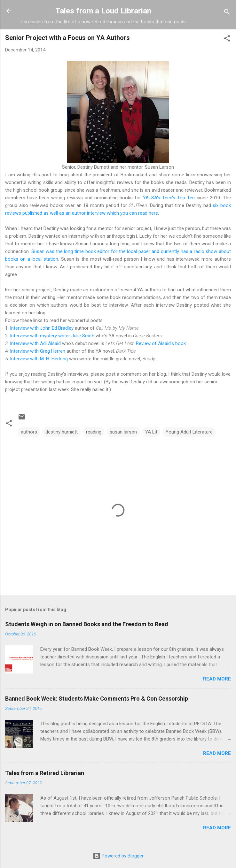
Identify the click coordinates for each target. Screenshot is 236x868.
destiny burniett (62, 432)
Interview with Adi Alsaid (35, 343)
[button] (227, 39)
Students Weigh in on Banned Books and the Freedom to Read (87, 624)
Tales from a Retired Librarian (45, 773)
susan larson (123, 432)
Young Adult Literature (189, 432)
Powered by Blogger (118, 856)
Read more (217, 679)
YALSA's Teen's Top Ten (169, 198)
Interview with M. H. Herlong (39, 359)
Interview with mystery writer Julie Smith (52, 336)
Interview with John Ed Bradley (42, 328)
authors (29, 432)
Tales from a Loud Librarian (103, 11)
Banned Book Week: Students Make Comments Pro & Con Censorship (97, 699)
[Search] (227, 13)
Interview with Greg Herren (38, 351)
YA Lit (151, 432)
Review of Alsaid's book (161, 343)
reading (94, 432)
